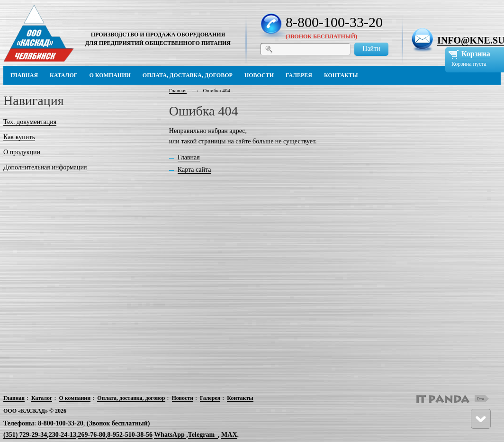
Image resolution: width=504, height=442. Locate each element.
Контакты (240, 398)
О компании (75, 398)
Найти (371, 49)
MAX (229, 435)
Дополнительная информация (45, 167)
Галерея (210, 398)
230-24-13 (63, 435)
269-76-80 (91, 435)
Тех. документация (30, 122)
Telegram (201, 435)
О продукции (22, 152)
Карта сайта (194, 170)
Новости (183, 398)
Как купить (19, 137)
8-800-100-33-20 (334, 22)
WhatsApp (170, 435)
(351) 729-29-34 (25, 435)
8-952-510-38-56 (130, 435)
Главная (178, 90)
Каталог (42, 398)
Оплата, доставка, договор (131, 398)
